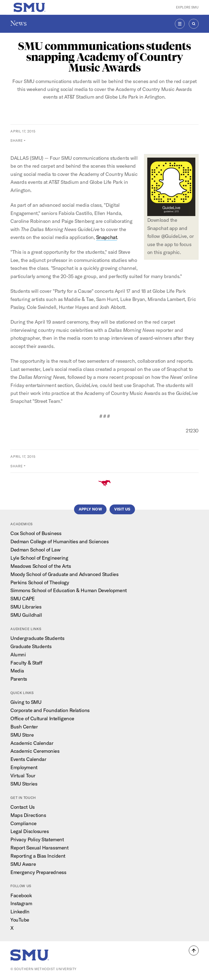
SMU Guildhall (26, 615)
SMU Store (22, 735)
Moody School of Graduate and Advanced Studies (64, 574)
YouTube (20, 920)
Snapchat (107, 237)
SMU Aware (23, 864)
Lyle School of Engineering (39, 558)
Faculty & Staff (26, 663)
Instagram (21, 903)
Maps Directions (28, 815)
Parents (19, 679)
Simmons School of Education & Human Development (68, 590)
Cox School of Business (36, 533)
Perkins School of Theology (40, 582)
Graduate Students (31, 646)
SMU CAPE (22, 599)
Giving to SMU (26, 702)
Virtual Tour (23, 776)
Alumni (18, 655)
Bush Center (24, 727)
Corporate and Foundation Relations (50, 710)
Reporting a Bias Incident (38, 856)
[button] (194, 951)
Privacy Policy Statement (37, 839)
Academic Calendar (32, 743)
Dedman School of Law (35, 550)
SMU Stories (24, 784)
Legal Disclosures (30, 831)
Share (17, 140)
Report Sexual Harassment (39, 848)
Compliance (23, 823)
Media (17, 671)
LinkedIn (20, 912)
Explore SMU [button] (187, 7)
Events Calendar (28, 759)
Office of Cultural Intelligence (42, 718)
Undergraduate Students (37, 638)
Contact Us (22, 807)
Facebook (21, 895)
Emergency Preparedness (38, 872)
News (19, 23)
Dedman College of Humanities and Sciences (59, 541)
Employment (24, 767)
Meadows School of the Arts (41, 566)
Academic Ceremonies (35, 751)
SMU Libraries (26, 607)
